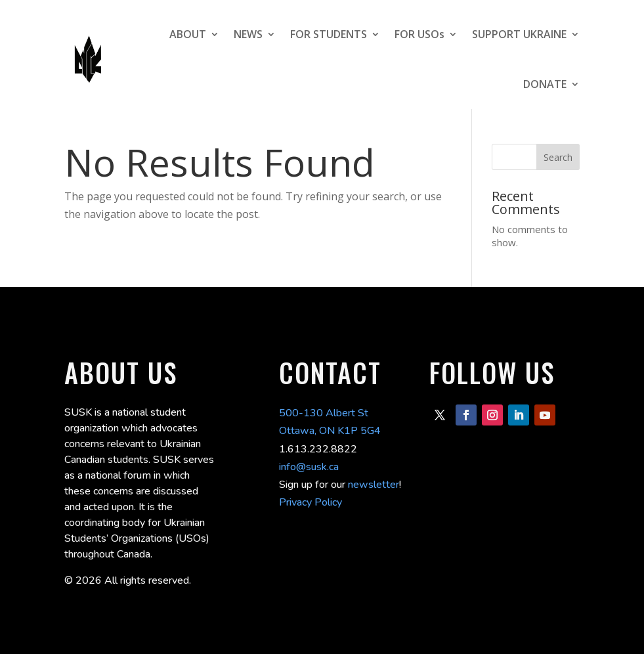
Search (558, 157)
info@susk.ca (309, 467)
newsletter (374, 485)
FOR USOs (419, 34)
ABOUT (188, 34)
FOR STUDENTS (329, 34)
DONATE (545, 84)
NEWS (248, 34)
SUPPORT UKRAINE (519, 34)
